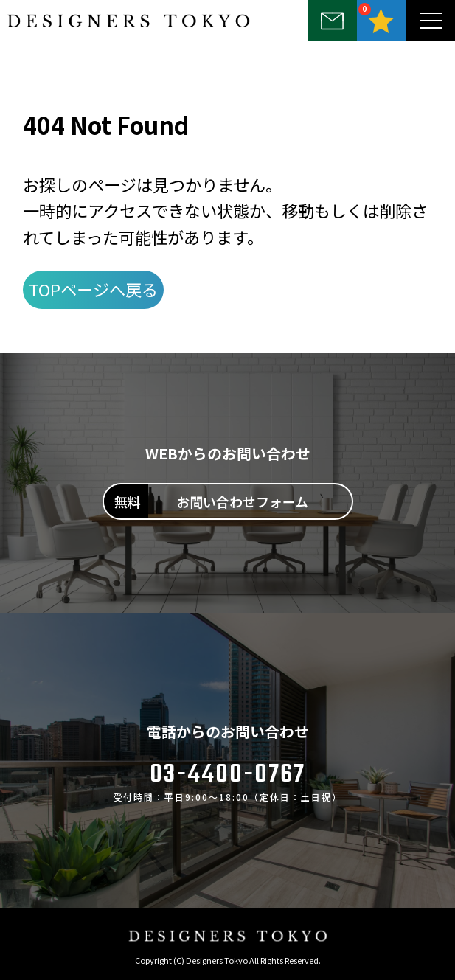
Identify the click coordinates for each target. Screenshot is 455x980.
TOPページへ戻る (93, 289)
